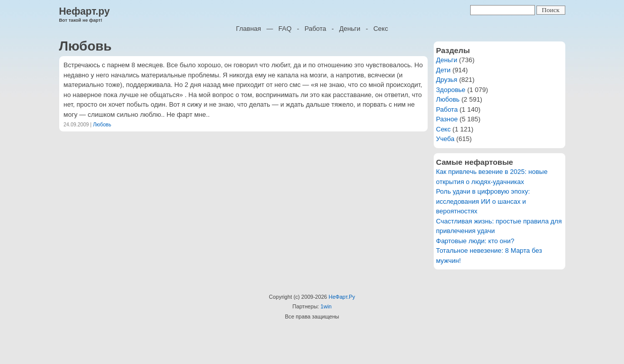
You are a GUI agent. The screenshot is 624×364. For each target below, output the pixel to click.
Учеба (446, 139)
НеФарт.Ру (342, 297)
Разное (447, 119)
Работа (316, 29)
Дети (444, 70)
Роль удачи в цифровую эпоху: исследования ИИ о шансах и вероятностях (483, 201)
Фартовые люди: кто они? (475, 241)
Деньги (350, 29)
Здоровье (451, 90)
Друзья (447, 80)
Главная (248, 29)
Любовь (102, 125)
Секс (381, 29)
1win (326, 306)
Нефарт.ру (85, 11)
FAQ (285, 29)
